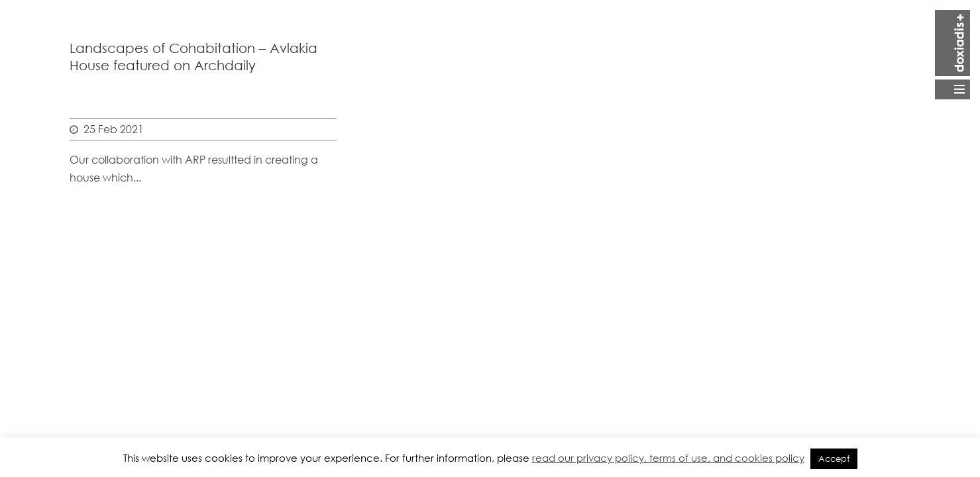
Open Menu (953, 55)
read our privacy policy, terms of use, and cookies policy (668, 458)
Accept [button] (834, 459)
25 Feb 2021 (114, 129)
